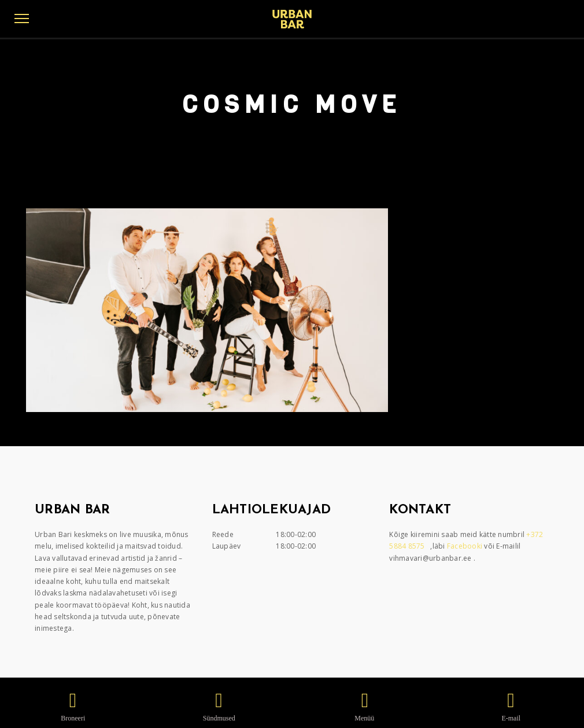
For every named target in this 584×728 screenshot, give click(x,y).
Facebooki (466, 546)
